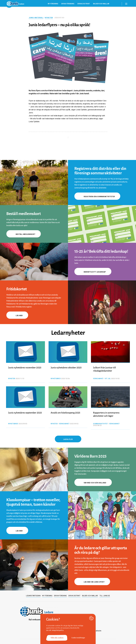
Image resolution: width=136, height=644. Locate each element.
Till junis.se (105, 596)
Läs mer (17, 316)
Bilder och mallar (101, 4)
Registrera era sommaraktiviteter (97, 197)
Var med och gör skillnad (93, 483)
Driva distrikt (84, 4)
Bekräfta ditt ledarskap (93, 272)
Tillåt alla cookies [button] (57, 638)
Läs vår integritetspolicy (55, 630)
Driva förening (68, 4)
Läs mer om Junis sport (92, 582)
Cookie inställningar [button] (78, 638)
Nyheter (49, 18)
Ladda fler (68, 439)
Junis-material (36, 18)
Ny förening (53, 4)
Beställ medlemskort (24, 234)
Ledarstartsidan (33, 596)
